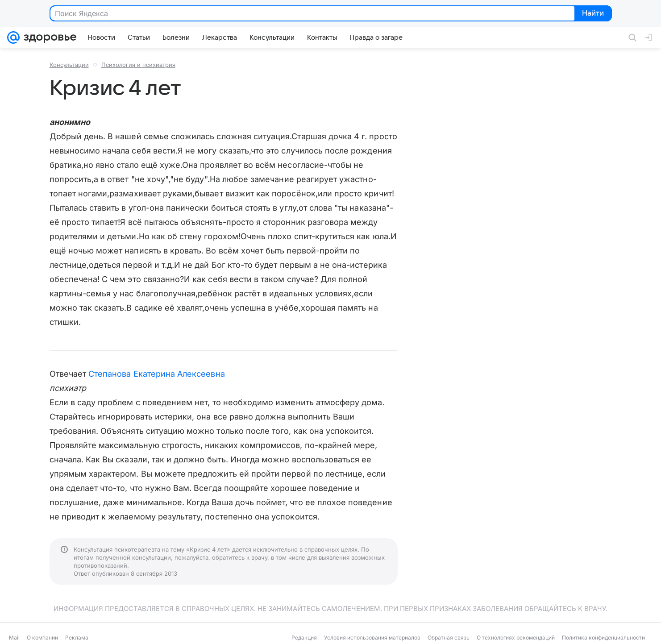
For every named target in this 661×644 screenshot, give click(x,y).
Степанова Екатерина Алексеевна (157, 374)
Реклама (77, 638)
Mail (14, 638)
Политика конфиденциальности (603, 638)
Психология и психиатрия (138, 65)
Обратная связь (449, 638)
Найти (592, 14)
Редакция (304, 638)
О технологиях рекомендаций (516, 638)
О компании (42, 638)
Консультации (69, 65)
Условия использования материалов (372, 638)
